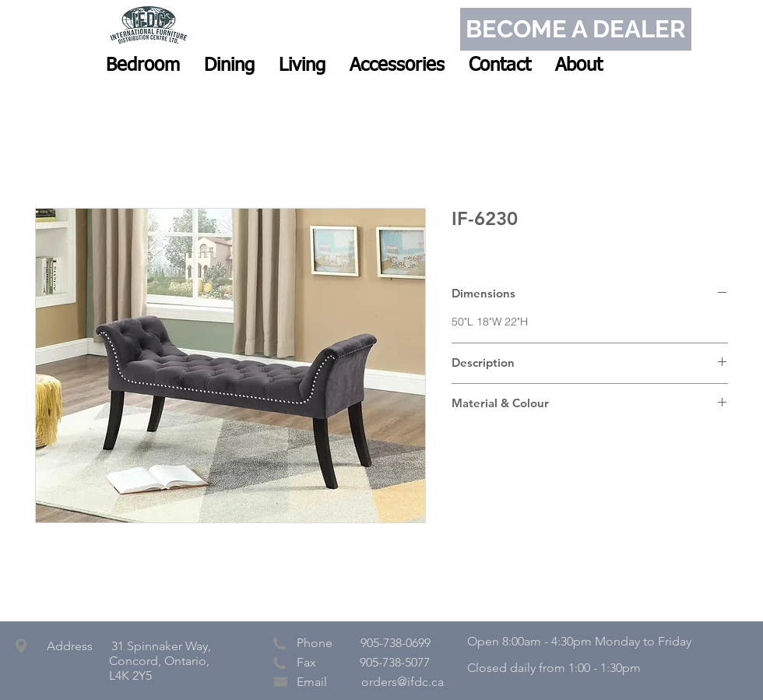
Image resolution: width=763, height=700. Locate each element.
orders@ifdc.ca (403, 682)
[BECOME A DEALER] (576, 29)
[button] (143, 65)
